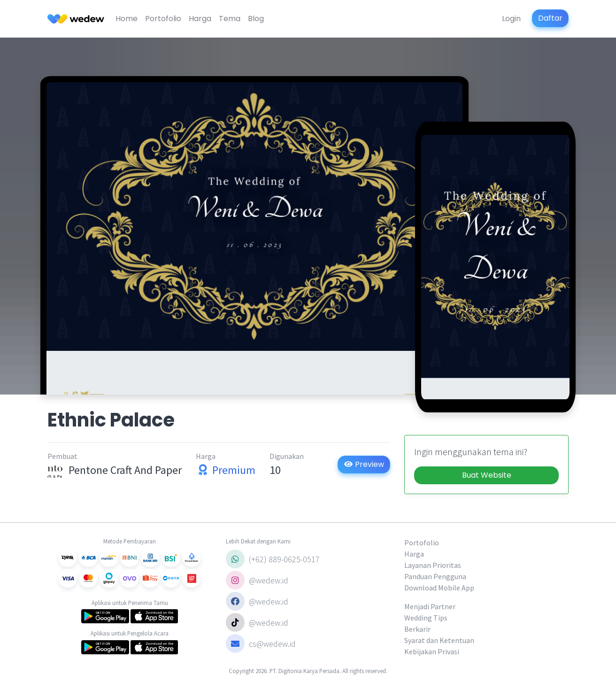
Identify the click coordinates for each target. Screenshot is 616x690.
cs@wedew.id (261, 643)
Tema (230, 19)
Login (511, 19)
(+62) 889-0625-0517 (273, 559)
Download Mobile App (439, 588)
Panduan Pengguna (435, 576)
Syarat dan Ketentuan (439, 640)
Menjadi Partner (430, 606)
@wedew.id (257, 580)
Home (127, 19)
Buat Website (487, 475)
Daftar (550, 18)
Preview (364, 464)
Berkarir (417, 629)
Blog (256, 19)
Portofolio (163, 19)
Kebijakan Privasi (432, 651)
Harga (200, 19)
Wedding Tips (426, 618)
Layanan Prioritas (433, 565)
